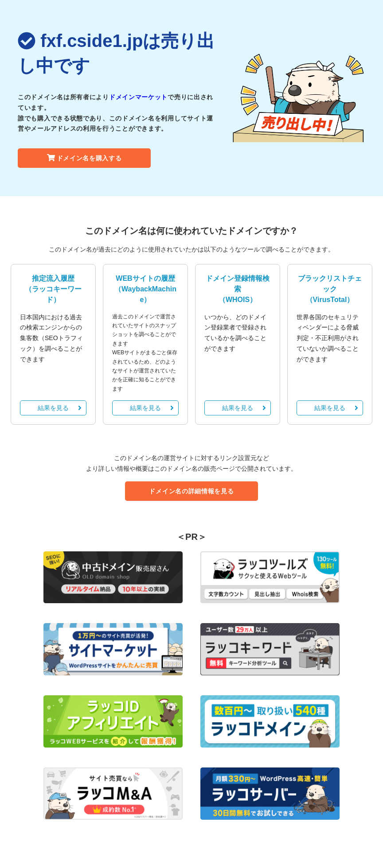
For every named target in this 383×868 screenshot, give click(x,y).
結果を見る (60, 408)
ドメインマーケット (138, 97)
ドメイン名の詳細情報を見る (191, 491)
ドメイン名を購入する (84, 158)
